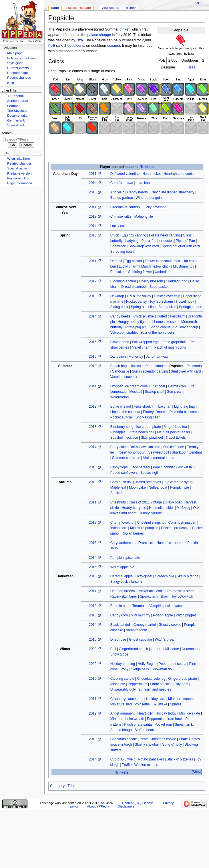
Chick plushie (144, 316)
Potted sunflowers (124, 473)
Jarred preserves (148, 482)
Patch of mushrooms (170, 347)
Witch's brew (164, 640)
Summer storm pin (126, 458)
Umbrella (162, 272)
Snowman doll (162, 669)
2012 (93, 217)
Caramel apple (122, 576)
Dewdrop (117, 296)
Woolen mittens (146, 765)
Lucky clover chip (167, 296)
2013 (93, 296)
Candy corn (119, 615)
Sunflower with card (186, 371)
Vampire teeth (136, 630)
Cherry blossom (151, 281)
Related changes (19, 163)
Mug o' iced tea (175, 427)
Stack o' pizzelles (180, 759)
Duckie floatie (174, 447)
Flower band (120, 342)
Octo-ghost (144, 576)
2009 (93, 664)
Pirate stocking (161, 684)
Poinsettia (142, 704)
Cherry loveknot (122, 523)
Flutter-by (136, 357)
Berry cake (119, 447)
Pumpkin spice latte (125, 558)
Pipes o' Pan (185, 241)
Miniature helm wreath (127, 719)
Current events (18, 68)
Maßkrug (184, 508)
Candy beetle (121, 316)
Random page (17, 73)
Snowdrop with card (144, 246)
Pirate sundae (156, 366)
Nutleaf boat (158, 487)
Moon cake (137, 487)
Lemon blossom (166, 322)
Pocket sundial (122, 417)
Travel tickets (176, 438)
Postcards (194, 366)
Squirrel (116, 493)
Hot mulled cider (161, 508)
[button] (197, 772)
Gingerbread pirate (182, 679)
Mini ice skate (190, 713)
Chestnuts (118, 502)
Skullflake (160, 704)
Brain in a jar (120, 606)
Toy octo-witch (182, 596)
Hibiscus (136, 366)
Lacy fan (165, 406)
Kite (192, 386)
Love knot (143, 183)
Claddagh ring (177, 281)
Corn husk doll (121, 482)
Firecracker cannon (125, 207)
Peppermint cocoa (173, 664)
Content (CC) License (138, 803)
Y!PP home (15, 96)
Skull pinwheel (152, 438)
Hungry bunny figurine (135, 322)
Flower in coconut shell (162, 261)
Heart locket (152, 174)
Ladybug (132, 241)
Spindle (176, 704)
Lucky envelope (155, 207)
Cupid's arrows (122, 183)
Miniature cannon (181, 699)
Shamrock (118, 246)
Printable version (19, 173)
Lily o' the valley (139, 296)
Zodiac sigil (149, 473)
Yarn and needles (158, 689)
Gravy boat (173, 502)
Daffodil (116, 261)
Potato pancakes (151, 759)
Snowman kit (185, 725)
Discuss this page (78, 8)
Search (7, 133)
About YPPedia (98, 806)
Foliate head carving (165, 235)
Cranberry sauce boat (127, 699)
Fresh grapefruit (174, 342)
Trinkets (147, 167)
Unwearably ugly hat (126, 689)
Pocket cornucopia (175, 528)
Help (11, 83)
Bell (113, 649)
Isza (192, 67)
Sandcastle (121, 371)
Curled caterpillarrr (171, 316)
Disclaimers (126, 806)
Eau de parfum (122, 198)
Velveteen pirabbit (124, 333)
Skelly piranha (188, 576)
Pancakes (118, 272)
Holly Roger (147, 664)
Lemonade (119, 392)
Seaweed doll (158, 452)
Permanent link (18, 178)
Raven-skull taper (124, 596)
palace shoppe (99, 35)
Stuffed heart (144, 730)
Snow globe (119, 654)
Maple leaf (118, 487)
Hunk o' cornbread (170, 543)
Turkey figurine (151, 513)
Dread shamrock (134, 287)
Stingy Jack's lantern (126, 582)
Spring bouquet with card (181, 246)
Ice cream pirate (148, 427)
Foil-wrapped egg (145, 342)
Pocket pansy (136, 302)
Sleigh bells (140, 669)
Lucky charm (129, 266)
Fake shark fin (145, 406)
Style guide (15, 63)
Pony (125, 669)
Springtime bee (191, 307)
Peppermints (138, 684)
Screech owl (165, 576)
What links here (18, 159)
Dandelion (118, 357)
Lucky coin (119, 226)
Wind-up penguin (149, 198)
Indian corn (119, 528)
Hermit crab (177, 386)
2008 (93, 649)
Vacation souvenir (124, 377)
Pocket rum (163, 725)
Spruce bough (121, 730)
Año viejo (118, 192)
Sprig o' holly (172, 744)
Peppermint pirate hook (165, 719)
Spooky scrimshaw (154, 596)
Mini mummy (140, 615)
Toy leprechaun (161, 302)
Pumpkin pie (180, 487)
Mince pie (118, 684)
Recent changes (19, 78)
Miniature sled (121, 704)
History (131, 8)
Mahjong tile (144, 217)
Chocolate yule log (151, 679)
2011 (93, 174)
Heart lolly (145, 713)
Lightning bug (184, 406)
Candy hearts (138, 192)
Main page (15, 53)
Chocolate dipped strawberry (173, 192)
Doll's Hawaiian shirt (145, 447)
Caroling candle (122, 679)
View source (110, 8)
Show (197, 772)
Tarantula (140, 606)
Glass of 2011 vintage (145, 502)
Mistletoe (172, 649)
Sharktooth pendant (187, 452)
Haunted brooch (123, 591)
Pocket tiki (185, 467)
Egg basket (133, 261)
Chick (115, 235)
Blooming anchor (123, 281)
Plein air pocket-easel (173, 432)
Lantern (157, 649)
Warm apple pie (122, 567)
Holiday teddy (166, 713)
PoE (52, 46)
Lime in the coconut (125, 412)
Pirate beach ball (141, 432)
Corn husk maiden (182, 523)
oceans (113, 46)
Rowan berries (133, 533)
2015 (93, 342)
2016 (93, 192)
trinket (125, 29)
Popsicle (177, 366)
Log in (199, 2)
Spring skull (167, 307)
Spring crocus (160, 327)
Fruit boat (158, 386)
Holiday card (156, 699)
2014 (93, 183)
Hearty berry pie (134, 508)
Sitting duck (119, 307)
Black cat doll (121, 625)
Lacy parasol (140, 467)
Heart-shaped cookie (179, 174)
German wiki (16, 120)
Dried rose (118, 640)
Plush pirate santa (138, 725)
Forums (13, 106)
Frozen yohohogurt (131, 452)
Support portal (17, 101)
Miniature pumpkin (144, 528)
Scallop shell (154, 392)
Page (55, 8)
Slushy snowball (147, 744)
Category (57, 786)
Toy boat (182, 684)
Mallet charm (142, 347)
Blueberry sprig (122, 427)
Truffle (127, 765)
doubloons (76, 46)
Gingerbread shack (134, 649)
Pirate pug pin (136, 327)
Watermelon (120, 397)
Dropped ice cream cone (129, 386)
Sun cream (175, 392)
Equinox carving (134, 235)
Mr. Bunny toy (184, 266)
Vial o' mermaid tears (159, 458)
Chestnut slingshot (151, 523)
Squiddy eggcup (186, 327)
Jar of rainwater (158, 357)
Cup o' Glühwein (123, 759)
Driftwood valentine (125, 174)
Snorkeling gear (148, 417)
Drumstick (146, 543)
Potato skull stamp (181, 591)
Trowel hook (185, 302)
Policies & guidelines (22, 58)
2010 (93, 235)
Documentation (18, 116)
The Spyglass (17, 111)
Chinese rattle (121, 217)
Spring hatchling (143, 307)
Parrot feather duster (157, 241)
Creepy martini (144, 625)
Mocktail (136, 392)
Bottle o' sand (121, 406)
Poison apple (163, 615)
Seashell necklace (124, 438)
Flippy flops (119, 467)
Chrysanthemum (123, 543)
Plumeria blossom (183, 412)
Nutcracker (190, 649)
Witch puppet (186, 615)
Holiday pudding (123, 664)
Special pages (17, 168)
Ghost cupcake (140, 640)
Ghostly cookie (170, 625)
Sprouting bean (122, 252)
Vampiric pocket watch (166, 606)
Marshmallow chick (156, 266)
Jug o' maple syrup (178, 482)
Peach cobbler (164, 467)
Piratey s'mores (155, 412)
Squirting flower (140, 272)
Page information (20, 183)
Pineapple (118, 432)
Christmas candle (124, 739)
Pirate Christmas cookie (158, 739)
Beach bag (119, 366)
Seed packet (159, 287)
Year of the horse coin (157, 333)
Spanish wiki (16, 125)
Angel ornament (123, 713)
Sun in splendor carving (150, 371)
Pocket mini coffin (151, 591)
